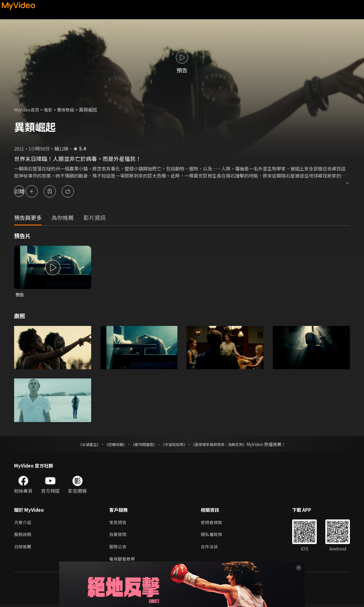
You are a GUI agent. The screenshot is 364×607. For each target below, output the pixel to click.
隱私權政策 (214, 536)
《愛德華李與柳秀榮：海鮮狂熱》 (227, 445)
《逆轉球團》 (109, 445)
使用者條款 (214, 523)
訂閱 (26, 191)
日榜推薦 (23, 549)
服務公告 (118, 549)
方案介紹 (23, 523)
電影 (51, 110)
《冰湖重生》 (79, 445)
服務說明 (23, 536)
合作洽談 (212, 549)
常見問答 (118, 523)
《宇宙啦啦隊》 (175, 445)
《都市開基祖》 (141, 445)
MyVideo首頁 (28, 110)
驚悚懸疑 (70, 110)
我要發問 (118, 536)
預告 (20, 295)
